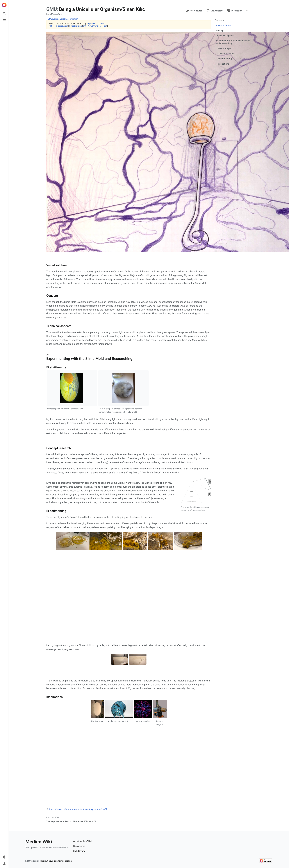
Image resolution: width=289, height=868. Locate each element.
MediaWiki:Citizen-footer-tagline (56, 729)
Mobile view (79, 719)
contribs (100, 23)
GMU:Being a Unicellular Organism (63, 19)
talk (94, 23)
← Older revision (61, 26)
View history (215, 11)
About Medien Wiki (82, 709)
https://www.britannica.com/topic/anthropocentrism (77, 640)
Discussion (235, 11)
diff (51, 26)
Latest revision (76, 26)
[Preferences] (4, 857)
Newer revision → (95, 26)
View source (194, 11)
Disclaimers (79, 714)
